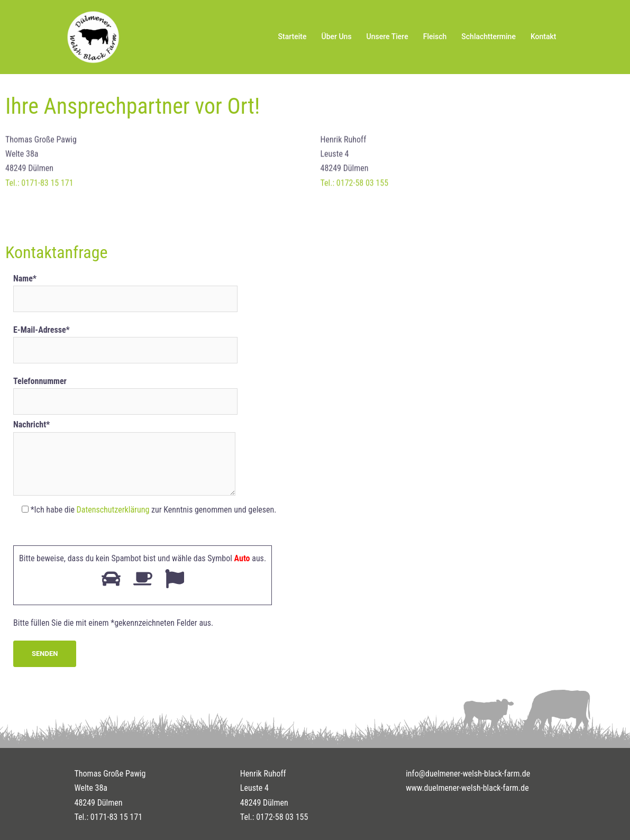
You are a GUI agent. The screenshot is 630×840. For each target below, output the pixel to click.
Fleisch (435, 36)
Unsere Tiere (387, 36)
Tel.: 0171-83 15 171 (39, 187)
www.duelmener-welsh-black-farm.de (467, 788)
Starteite (293, 36)
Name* (125, 289)
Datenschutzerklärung (113, 510)
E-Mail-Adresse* (125, 340)
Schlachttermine (489, 36)
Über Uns (336, 36)
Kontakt (544, 36)
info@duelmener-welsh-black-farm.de (468, 774)
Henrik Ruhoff (263, 774)
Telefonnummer (125, 391)
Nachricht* (124, 458)
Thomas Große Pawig (110, 774)
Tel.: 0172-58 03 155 (355, 187)
